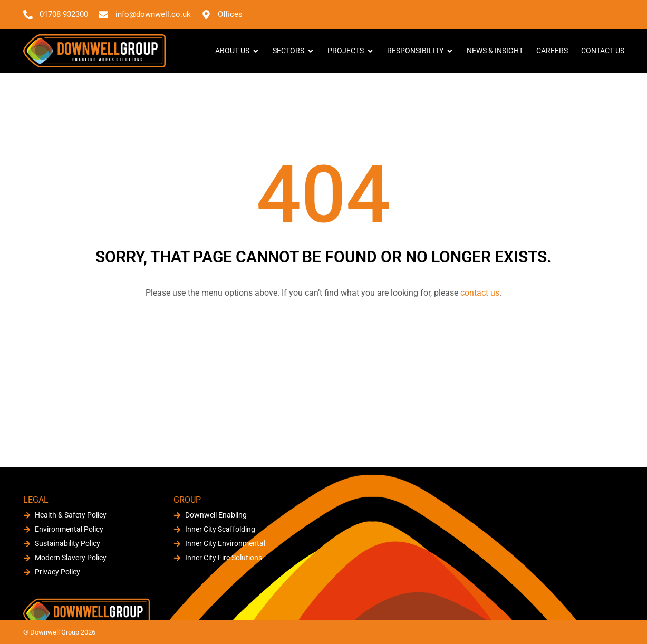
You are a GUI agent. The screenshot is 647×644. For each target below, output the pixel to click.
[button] (615, 14)
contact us (480, 293)
